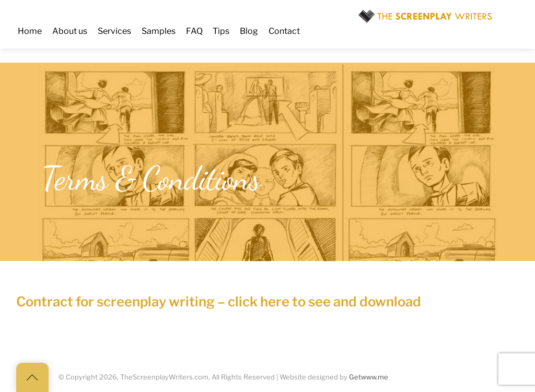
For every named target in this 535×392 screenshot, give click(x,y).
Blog (249, 31)
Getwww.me (369, 377)
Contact (284, 31)
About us (70, 31)
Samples (159, 31)
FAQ (194, 31)
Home (30, 31)
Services (114, 31)
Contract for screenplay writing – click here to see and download (219, 301)
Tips (221, 31)
